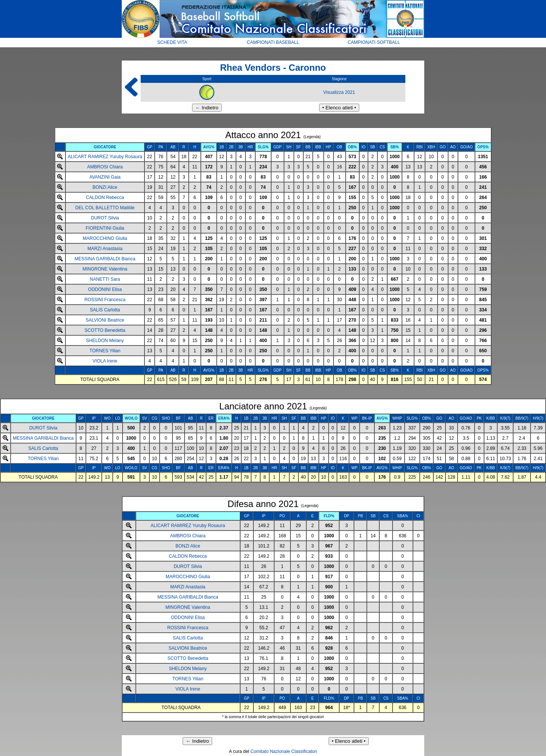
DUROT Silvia (105, 218)
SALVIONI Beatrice (105, 320)
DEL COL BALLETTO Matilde (105, 208)
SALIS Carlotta (105, 310)
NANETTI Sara (105, 279)
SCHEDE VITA (172, 42)
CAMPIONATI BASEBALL (273, 42)
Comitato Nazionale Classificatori (284, 751)
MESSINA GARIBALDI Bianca (105, 259)
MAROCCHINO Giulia (105, 238)
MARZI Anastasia (105, 249)
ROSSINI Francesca (105, 300)
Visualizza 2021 (339, 92)
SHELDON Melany (105, 341)
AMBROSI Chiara (105, 167)
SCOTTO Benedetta (105, 330)
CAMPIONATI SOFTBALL (374, 42)
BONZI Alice (105, 187)
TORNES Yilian (105, 351)
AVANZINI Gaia (105, 177)
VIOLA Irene (105, 361)
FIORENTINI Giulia (105, 228)
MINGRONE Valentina (105, 269)
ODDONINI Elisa (105, 289)
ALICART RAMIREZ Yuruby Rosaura (105, 157)
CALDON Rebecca (105, 198)
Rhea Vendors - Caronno (273, 68)
